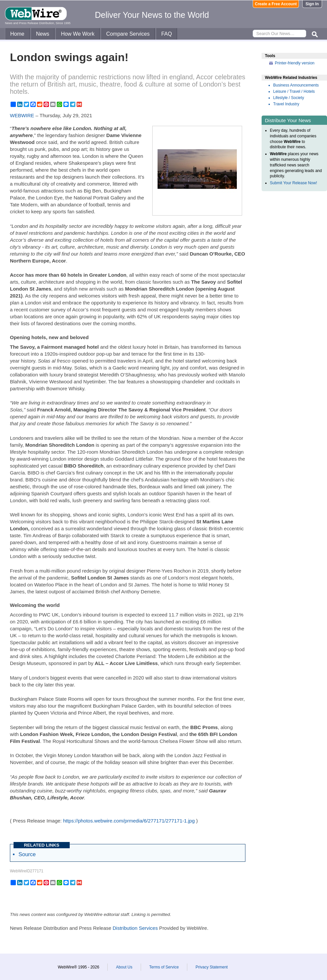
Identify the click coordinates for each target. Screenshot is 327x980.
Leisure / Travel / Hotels (294, 91)
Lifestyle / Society (289, 98)
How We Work (78, 34)
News (43, 34)
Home (17, 34)
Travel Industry (286, 104)
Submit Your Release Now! (293, 183)
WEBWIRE (22, 115)
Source (27, 854)
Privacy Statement (212, 967)
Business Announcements (296, 85)
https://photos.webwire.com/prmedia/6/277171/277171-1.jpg (129, 821)
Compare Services (128, 34)
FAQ (166, 34)
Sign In (312, 4)
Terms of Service (164, 967)
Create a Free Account (276, 4)
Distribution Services (135, 928)
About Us (124, 967)
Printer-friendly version (295, 63)
